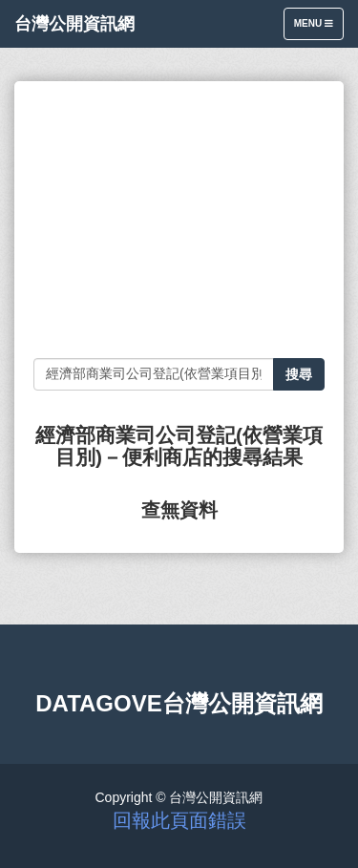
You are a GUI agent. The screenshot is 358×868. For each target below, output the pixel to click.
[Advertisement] (179, 220)
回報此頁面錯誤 (179, 820)
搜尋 (299, 374)
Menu (318, 28)
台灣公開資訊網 (74, 24)
